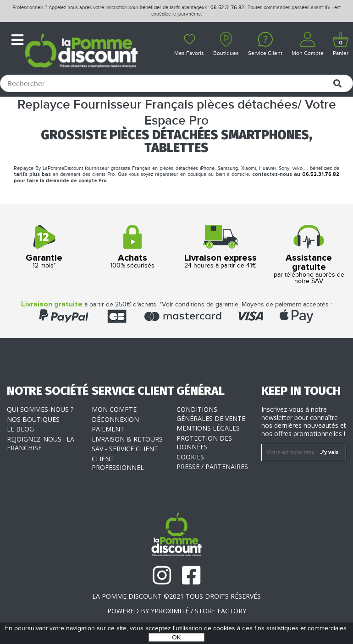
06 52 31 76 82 (227, 8)
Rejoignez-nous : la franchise (41, 444)
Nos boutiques (33, 419)
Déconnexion (115, 419)
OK (176, 637)
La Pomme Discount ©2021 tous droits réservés (176, 596)
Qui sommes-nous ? (40, 409)
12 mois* (44, 247)
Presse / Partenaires (212, 467)
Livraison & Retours (127, 439)
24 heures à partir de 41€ (221, 247)
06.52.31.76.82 (321, 174)
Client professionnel (118, 463)
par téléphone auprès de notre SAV (309, 255)
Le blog (20, 429)
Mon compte (114, 409)
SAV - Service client (125, 449)
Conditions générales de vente (211, 414)
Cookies (190, 457)
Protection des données (204, 443)
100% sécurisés (133, 247)
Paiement (108, 429)
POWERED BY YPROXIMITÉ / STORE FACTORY (177, 611)
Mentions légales (208, 428)
